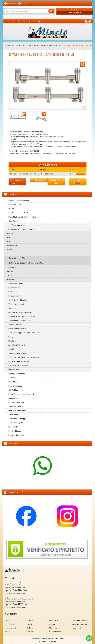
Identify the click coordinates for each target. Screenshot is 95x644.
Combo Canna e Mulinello (19, 213)
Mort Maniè (13, 382)
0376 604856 (18, 590)
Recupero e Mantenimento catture (22, 316)
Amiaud (10, 233)
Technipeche (12, 267)
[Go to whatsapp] (89, 638)
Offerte (30, 628)
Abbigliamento (14, 398)
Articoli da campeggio (17, 419)
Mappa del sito (55, 628)
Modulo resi (76, 628)
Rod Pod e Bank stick (17, 225)
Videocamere (14, 415)
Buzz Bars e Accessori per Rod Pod (45, 45)
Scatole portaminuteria (17, 353)
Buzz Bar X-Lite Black (18, 258)
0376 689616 (18, 604)
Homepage (9, 45)
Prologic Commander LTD (19, 200)
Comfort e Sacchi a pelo (18, 300)
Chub (9, 237)
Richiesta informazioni (78, 182)
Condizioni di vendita (56, 182)
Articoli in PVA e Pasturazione (20, 320)
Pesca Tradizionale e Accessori (21, 394)
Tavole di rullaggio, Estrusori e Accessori (24, 333)
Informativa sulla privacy (81, 624)
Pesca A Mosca (15, 431)
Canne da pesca (15, 205)
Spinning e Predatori (17, 374)
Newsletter (54, 620)
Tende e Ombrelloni (16, 304)
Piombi (11, 349)
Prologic (10, 271)
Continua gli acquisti (15, 182)
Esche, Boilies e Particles (18, 329)
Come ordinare (39, 180)
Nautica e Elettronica (17, 410)
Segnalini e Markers (16, 324)
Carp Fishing (27, 45)
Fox (9, 241)
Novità (30, 624)
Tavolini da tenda (15, 308)
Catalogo (18, 45)
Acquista (81, 174)
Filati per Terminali (15, 337)
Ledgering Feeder (16, 386)
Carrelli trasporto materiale (19, 361)
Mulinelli (12, 209)
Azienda (8, 620)
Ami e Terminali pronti (17, 345)
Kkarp (9, 250)
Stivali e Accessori (16, 406)
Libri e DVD (13, 427)
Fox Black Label (13, 245)
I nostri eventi (10, 628)
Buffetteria (13, 292)
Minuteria (12, 341)
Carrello (30, 632)
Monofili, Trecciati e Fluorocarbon (22, 217)
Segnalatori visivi (15, 288)
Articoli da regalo (16, 423)
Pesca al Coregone (16, 435)
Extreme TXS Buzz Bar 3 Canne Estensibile (26, 263)
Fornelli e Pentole (15, 369)
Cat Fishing (13, 390)
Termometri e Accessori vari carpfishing (24, 357)
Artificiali (12, 378)
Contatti (53, 624)
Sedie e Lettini (14, 296)
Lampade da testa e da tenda (20, 312)
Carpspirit (11, 279)
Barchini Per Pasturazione (18, 365)
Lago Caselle (10, 624)
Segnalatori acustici (16, 284)
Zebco (9, 275)
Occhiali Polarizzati (16, 402)
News (7, 632)
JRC (60, 45)
